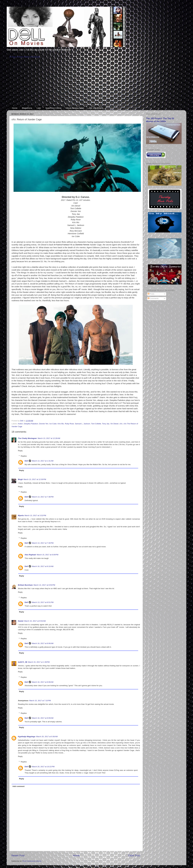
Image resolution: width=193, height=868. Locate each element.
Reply (20, 451)
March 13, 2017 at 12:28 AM (49, 438)
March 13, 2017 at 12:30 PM (35, 479)
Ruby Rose (69, 424)
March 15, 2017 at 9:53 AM (35, 621)
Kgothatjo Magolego (27, 737)
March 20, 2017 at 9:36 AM (47, 737)
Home (15, 108)
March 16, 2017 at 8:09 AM (43, 718)
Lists (39, 108)
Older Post (134, 855)
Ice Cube (53, 424)
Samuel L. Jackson (83, 424)
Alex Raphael (30, 555)
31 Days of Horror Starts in (20, 57)
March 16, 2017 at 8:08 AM (43, 682)
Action (20, 424)
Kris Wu (61, 424)
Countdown (35, 57)
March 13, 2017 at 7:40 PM (43, 543)
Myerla (21, 515)
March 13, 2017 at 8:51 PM (43, 602)
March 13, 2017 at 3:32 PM (35, 515)
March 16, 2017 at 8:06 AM (43, 643)
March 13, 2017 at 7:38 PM (43, 497)
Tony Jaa (106, 424)
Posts (151, 294)
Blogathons (27, 108)
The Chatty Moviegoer (27, 438)
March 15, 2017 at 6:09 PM (48, 555)
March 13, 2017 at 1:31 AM (43, 461)
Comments (153, 298)
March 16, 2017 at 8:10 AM (43, 566)
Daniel (21, 621)
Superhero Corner (53, 108)
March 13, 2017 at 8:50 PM (44, 585)
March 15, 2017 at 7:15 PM (40, 701)
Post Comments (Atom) (32, 861)
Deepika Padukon (31, 424)
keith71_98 (23, 662)
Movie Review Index (75, 108)
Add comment (18, 786)
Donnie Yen (44, 424)
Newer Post (18, 855)
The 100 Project (96, 108)
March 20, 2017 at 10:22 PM (43, 767)
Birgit (20, 479)
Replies (24, 456)
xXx (121, 424)
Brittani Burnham (25, 585)
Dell (26, 461)
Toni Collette (96, 424)
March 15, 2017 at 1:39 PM (39, 662)
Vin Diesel (114, 424)
